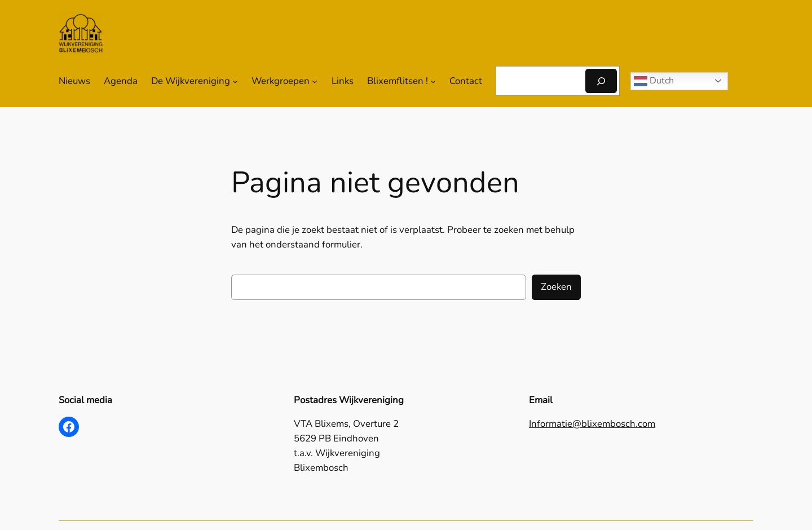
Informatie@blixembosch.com (592, 424)
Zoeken (556, 287)
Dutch (654, 81)
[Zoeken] (601, 81)
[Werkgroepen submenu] (315, 81)
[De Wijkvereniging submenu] (235, 81)
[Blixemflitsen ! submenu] (433, 81)
